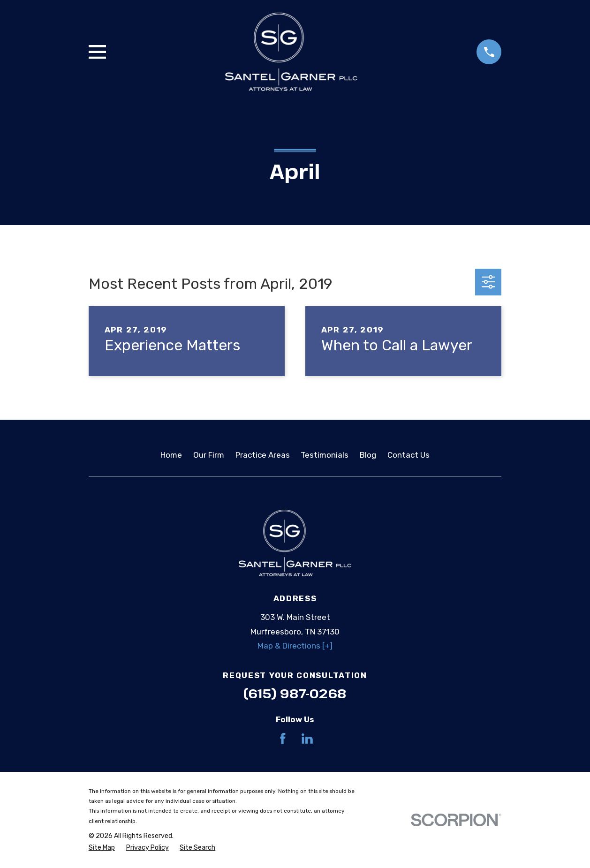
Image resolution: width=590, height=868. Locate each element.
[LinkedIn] (307, 739)
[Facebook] (283, 739)
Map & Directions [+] (295, 646)
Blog (368, 455)
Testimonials (325, 455)
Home (171, 455)
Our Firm (209, 455)
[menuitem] (102, 848)
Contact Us (408, 455)
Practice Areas (263, 455)
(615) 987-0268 (295, 693)
